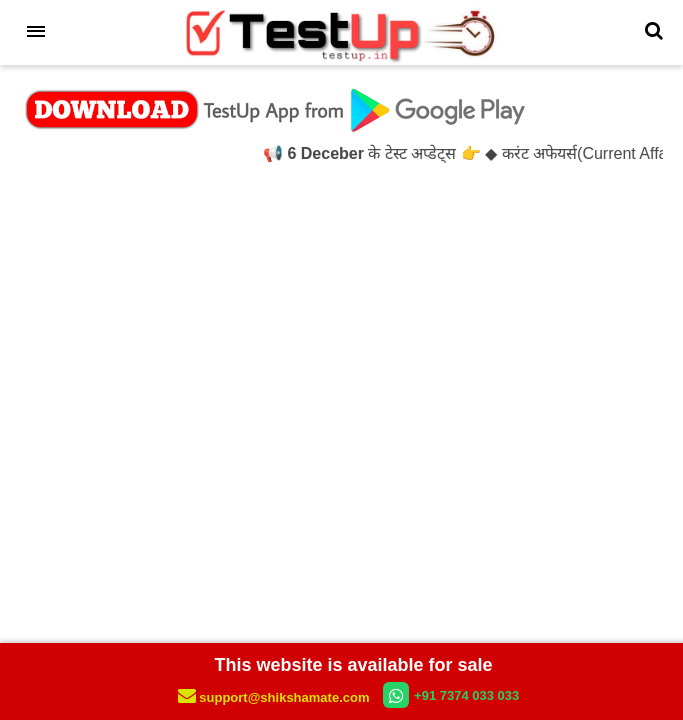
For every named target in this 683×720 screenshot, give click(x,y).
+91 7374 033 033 (451, 695)
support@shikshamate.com (275, 697)
